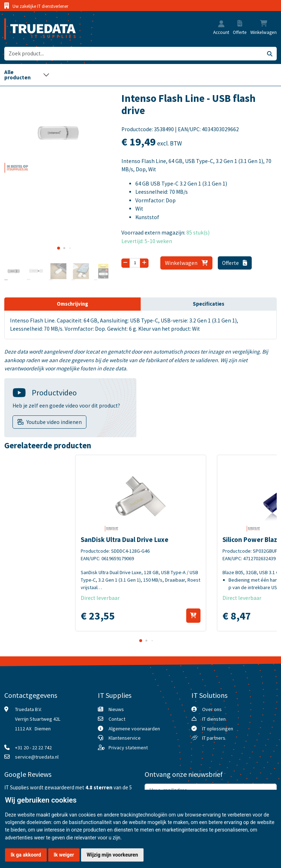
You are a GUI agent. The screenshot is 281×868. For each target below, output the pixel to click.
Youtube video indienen (54, 422)
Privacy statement (128, 748)
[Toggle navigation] (27, 75)
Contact (117, 719)
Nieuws (116, 709)
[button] (221, 25)
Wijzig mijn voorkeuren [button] (112, 855)
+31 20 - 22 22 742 (33, 748)
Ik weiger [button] (64, 855)
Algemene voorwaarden (134, 729)
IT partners (214, 738)
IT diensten (214, 719)
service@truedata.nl (37, 757)
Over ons (212, 709)
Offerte (235, 263)
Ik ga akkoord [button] (26, 855)
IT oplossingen (218, 729)
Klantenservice (125, 738)
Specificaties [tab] (209, 304)
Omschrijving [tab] (72, 304)
